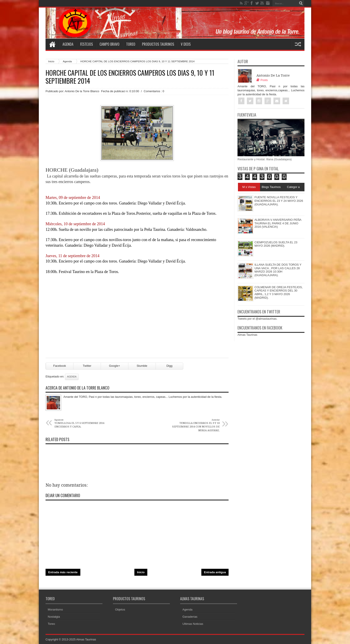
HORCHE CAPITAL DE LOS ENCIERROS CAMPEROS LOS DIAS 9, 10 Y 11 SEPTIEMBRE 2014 (130, 77)
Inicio (51, 61)
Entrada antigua (215, 572)
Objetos (120, 610)
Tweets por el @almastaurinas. (257, 319)
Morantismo (55, 610)
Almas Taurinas (247, 335)
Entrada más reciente (63, 572)
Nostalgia (54, 617)
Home (52, 44)
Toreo (131, 44)
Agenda (68, 44)
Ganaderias (190, 617)
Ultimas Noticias (193, 624)
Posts (262, 80)
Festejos (86, 44)
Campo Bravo (109, 44)
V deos (186, 44)
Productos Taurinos (158, 44)
